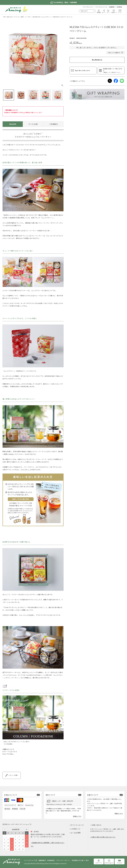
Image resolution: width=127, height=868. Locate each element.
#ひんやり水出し (8, 754)
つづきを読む (8, 744)
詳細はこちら (77, 816)
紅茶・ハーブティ (26, 17)
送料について (50, 795)
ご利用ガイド (76, 829)
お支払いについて (11, 795)
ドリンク (17, 17)
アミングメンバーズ (101, 7)
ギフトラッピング (77, 825)
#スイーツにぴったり (10, 752)
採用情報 (119, 7)
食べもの (10, 17)
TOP (4, 17)
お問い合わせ (97, 825)
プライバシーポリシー (63, 860)
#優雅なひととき (8, 749)
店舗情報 (112, 7)
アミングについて (88, 7)
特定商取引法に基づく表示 (80, 860)
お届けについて (93, 795)
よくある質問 (76, 833)
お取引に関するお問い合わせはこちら (104, 837)
